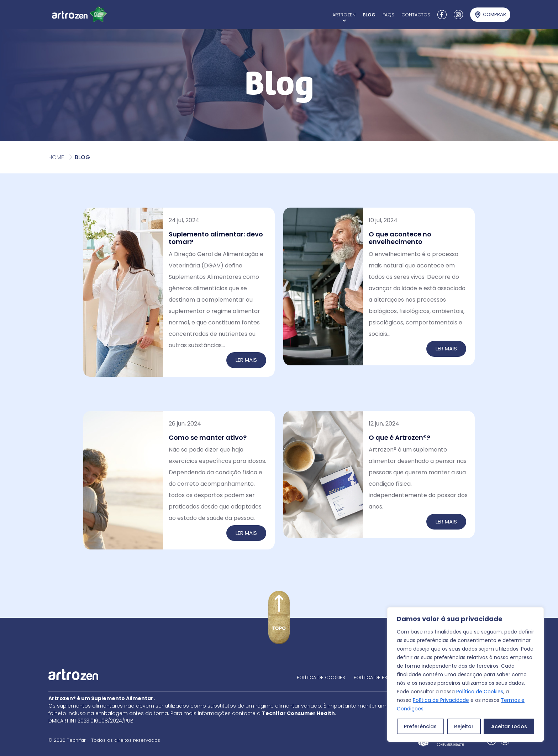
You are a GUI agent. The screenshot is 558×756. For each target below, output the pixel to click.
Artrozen (344, 15)
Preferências (420, 726)
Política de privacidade (383, 677)
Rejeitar (464, 726)
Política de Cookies (480, 692)
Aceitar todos (509, 726)
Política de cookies (321, 677)
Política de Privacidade (441, 700)
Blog (369, 15)
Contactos (416, 15)
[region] (465, 674)
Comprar (494, 14)
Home (56, 157)
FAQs (388, 15)
